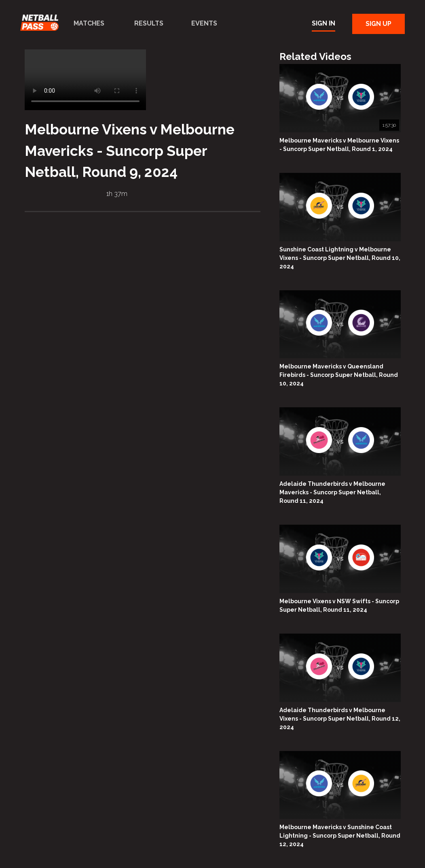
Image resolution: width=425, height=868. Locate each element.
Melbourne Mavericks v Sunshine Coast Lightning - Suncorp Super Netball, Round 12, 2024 (340, 836)
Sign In (324, 23)
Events (204, 23)
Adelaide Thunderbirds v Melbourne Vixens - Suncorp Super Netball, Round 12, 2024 (340, 719)
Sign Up (378, 24)
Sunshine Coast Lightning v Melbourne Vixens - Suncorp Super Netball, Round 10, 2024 (340, 258)
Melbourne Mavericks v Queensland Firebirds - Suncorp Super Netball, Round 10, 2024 (339, 375)
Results (149, 23)
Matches (89, 23)
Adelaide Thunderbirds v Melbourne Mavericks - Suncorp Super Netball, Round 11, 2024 (332, 492)
